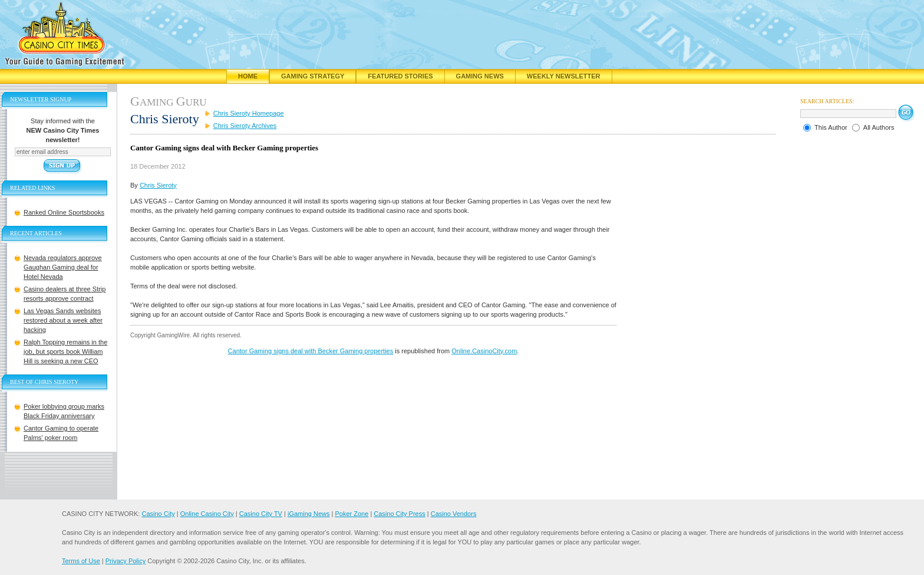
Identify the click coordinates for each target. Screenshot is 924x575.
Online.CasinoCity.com (484, 351)
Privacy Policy (126, 561)
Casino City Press (399, 514)
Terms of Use (81, 561)
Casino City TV (261, 514)
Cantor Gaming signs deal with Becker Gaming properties (311, 351)
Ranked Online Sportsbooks (64, 212)
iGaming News (309, 514)
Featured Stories (400, 76)
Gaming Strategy (313, 76)
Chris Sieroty (158, 185)
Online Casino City (207, 514)
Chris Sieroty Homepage (249, 113)
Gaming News (480, 76)
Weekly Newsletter (564, 76)
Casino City (158, 514)
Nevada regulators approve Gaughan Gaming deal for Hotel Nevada (63, 267)
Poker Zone (352, 514)
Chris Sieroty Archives (245, 126)
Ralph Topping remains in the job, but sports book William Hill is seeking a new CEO (65, 351)
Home (248, 76)
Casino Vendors (454, 514)
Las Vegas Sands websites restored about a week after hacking (63, 320)
